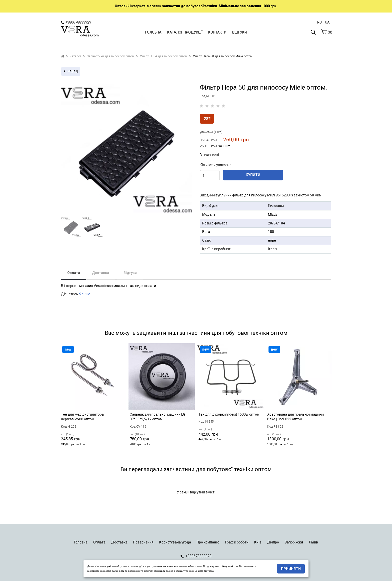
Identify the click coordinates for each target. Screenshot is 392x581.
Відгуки (130, 273)
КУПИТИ (253, 175)
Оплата (74, 273)
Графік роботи (237, 542)
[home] (63, 56)
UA (327, 22)
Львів (313, 542)
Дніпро (273, 542)
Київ (258, 542)
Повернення (143, 542)
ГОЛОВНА (153, 32)
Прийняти (291, 569)
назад (71, 71)
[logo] (80, 32)
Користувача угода (175, 542)
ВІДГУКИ (239, 32)
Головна (81, 542)
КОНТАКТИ (217, 32)
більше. (85, 294)
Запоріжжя (294, 542)
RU (319, 22)
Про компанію (208, 542)
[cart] (324, 32)
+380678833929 (76, 22)
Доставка (100, 273)
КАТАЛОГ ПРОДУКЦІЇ (185, 32)
